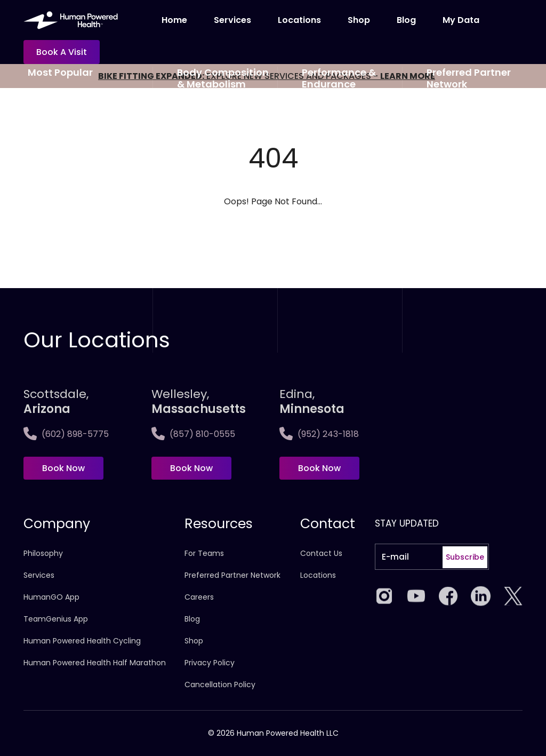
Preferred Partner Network (232, 575)
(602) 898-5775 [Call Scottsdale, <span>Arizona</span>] (66, 434)
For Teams (204, 553)
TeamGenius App (56, 619)
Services (232, 20)
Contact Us (321, 553)
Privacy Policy (210, 663)
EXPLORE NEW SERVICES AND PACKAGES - (267, 76)
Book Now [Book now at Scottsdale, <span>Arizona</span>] (63, 468)
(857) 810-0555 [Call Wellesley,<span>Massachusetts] (193, 434)
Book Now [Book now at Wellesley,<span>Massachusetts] (191, 468)
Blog (406, 20)
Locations (299, 20)
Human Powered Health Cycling (82, 641)
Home (174, 20)
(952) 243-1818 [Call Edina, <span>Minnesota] (319, 434)
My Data (461, 20)
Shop (359, 20)
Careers (199, 597)
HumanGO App (51, 597)
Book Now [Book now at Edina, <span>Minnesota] (319, 468)
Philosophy (43, 553)
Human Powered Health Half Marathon (95, 663)
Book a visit (62, 52)
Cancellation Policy (220, 685)
